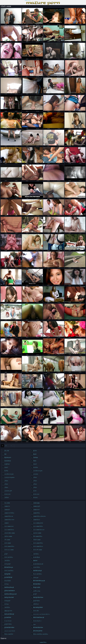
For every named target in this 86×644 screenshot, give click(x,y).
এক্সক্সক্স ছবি (7, 510)
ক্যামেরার (35, 498)
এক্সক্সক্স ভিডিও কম (9, 516)
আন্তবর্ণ (35, 464)
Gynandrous (8, 461)
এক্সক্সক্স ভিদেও (37, 520)
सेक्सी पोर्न (35, 561)
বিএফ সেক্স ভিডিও (37, 574)
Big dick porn (8, 457)
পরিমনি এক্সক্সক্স (37, 540)
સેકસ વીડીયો (8, 581)
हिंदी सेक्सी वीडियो (37, 584)
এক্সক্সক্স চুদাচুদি (37, 506)
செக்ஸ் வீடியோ (37, 621)
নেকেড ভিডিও (37, 567)
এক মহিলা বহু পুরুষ (38, 471)
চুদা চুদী (35, 594)
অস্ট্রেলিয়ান (7, 464)
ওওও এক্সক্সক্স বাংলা (9, 526)
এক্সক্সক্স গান (7, 506)
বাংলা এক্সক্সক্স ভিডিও (9, 546)
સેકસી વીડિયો (36, 557)
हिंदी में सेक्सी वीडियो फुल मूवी (39, 581)
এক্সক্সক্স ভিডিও (28, 1)
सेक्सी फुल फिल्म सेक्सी (9, 597)
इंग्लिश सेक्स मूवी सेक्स (38, 631)
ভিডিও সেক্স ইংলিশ (9, 634)
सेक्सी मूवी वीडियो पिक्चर (38, 597)
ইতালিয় (6, 471)
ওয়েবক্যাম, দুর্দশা (8, 491)
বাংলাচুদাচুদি (7, 601)
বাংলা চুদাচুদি (7, 564)
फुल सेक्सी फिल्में (8, 618)
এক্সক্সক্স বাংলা (36, 510)
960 (5, 454)
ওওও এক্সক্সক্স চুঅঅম (38, 523)
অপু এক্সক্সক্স (7, 503)
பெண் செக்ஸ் (8, 621)
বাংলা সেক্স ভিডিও (9, 557)
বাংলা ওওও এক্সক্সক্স (9, 550)
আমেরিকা (36, 467)
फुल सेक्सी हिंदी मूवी (8, 577)
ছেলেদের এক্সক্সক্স (37, 533)
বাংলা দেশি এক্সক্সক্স (38, 550)
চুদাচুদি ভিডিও (36, 601)
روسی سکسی (37, 591)
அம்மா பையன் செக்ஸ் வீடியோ (42, 614)
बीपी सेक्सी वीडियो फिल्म (38, 628)
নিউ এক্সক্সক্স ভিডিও (38, 536)
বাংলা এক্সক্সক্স (8, 543)
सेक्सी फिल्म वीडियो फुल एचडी (10, 594)
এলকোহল (36, 474)
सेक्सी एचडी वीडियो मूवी (9, 614)
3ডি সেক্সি (7, 451)
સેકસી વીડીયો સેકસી (38, 564)
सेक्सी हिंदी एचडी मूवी (37, 571)
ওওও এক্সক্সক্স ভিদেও (9, 530)
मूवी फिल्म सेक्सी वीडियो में (10, 591)
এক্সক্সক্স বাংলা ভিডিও (9, 513)
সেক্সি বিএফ (36, 604)
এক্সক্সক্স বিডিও (37, 513)
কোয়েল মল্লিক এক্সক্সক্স (10, 533)
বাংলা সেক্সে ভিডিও (9, 571)
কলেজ (35, 491)
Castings (35, 457)
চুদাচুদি (6, 554)
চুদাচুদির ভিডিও (8, 624)
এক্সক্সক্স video (36, 503)
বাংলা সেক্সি (36, 611)
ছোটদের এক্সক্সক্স (8, 536)
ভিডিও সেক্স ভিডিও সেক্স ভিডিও (41, 634)
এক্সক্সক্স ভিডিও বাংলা (9, 520)
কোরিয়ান (7, 498)
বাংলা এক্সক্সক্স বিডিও (38, 543)
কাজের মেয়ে (7, 494)
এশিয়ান (35, 478)
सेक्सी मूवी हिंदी (7, 574)
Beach (35, 454)
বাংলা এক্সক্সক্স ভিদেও (38, 546)
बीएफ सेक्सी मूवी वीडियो (38, 607)
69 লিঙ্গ (35, 451)
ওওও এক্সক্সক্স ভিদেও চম (39, 530)
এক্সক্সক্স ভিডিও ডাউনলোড (39, 516)
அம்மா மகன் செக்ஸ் (10, 631)
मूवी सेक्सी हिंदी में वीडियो (9, 628)
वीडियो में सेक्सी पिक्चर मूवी (39, 618)
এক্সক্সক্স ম (7, 523)
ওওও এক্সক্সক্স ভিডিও (38, 526)
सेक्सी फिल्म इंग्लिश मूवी (9, 587)
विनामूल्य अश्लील (37, 587)
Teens (35, 461)
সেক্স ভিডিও (36, 554)
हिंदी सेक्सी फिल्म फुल (9, 567)
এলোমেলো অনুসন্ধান (9, 478)
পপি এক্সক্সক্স (7, 540)
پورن (34, 624)
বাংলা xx (6, 584)
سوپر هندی (36, 577)
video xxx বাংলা (8, 611)
